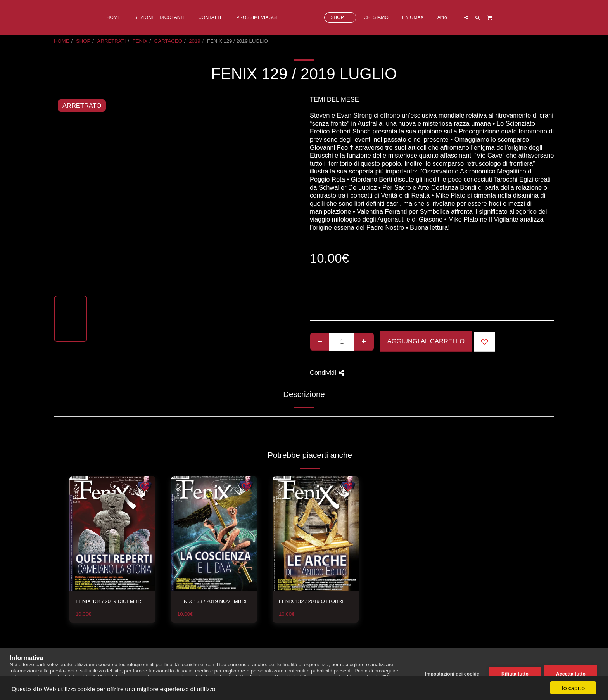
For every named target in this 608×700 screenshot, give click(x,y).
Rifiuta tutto (515, 674)
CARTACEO (168, 41)
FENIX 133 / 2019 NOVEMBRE (213, 601)
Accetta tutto (571, 674)
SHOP (83, 41)
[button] (497, 17)
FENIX (140, 41)
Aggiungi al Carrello (426, 341)
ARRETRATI (112, 41)
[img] (112, 534)
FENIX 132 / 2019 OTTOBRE (312, 601)
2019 (194, 41)
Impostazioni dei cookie (452, 674)
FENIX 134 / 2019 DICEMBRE (110, 601)
